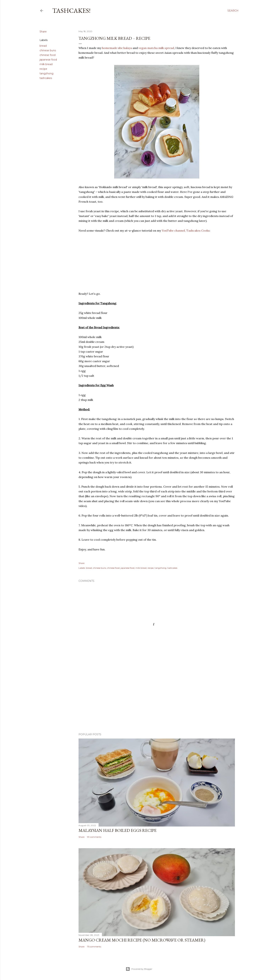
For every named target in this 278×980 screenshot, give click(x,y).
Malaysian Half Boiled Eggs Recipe (118, 830)
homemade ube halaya (117, 48)
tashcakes (46, 78)
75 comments (94, 947)
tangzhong (46, 73)
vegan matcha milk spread (156, 48)
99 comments (94, 837)
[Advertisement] (157, 699)
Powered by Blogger (139, 969)
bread (43, 46)
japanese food (48, 60)
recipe (43, 69)
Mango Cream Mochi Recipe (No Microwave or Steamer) (142, 940)
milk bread (46, 64)
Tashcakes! (71, 11)
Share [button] (43, 32)
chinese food (48, 55)
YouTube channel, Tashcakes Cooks (186, 230)
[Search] (233, 11)
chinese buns (48, 50)
